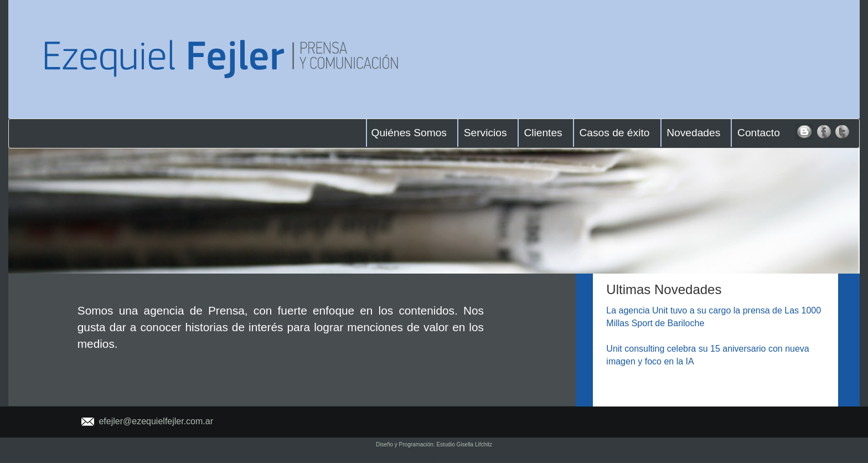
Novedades (693, 133)
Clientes (543, 133)
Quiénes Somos (409, 133)
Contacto (759, 133)
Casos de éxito (614, 133)
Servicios (485, 133)
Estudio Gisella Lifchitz (464, 444)
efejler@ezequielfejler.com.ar (156, 421)
